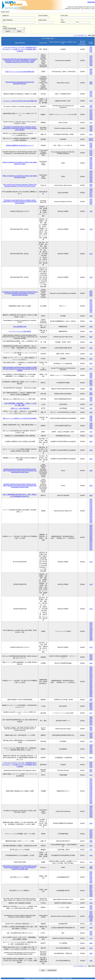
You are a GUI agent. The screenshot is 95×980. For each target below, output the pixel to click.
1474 (91, 899)
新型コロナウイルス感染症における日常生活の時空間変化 (20, 418)
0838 (91, 185)
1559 (91, 332)
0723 (91, 948)
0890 (91, 878)
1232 (91, 730)
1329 (91, 881)
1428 (91, 419)
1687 (91, 536)
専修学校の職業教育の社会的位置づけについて (20, 145)
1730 (91, 211)
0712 (91, 840)
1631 (91, 525)
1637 (91, 531)
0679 (91, 382)
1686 (91, 690)
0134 (91, 915)
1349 (91, 61)
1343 (91, 128)
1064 (91, 145)
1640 (91, 675)
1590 (91, 883)
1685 (91, 537)
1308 (91, 342)
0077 (91, 369)
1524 (91, 519)
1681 (91, 540)
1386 (91, 408)
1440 (91, 516)
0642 (91, 393)
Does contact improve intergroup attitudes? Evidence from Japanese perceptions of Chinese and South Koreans (20, 185)
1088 (91, 69)
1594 (91, 296)
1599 (91, 522)
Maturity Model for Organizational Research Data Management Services (20, 83)
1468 (91, 189)
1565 (91, 868)
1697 (91, 550)
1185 (91, 385)
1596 (91, 928)
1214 (91, 862)
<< (74, 35)
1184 (91, 123)
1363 (91, 412)
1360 (91, 416)
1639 (91, 530)
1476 (91, 354)
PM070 (91, 140)
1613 (91, 378)
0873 (91, 143)
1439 (91, 632)
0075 (91, 758)
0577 (91, 875)
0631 (91, 337)
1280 (91, 509)
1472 (91, 195)
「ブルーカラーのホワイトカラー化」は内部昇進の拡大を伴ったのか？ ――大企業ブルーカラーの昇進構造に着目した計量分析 (20, 49)
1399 (91, 867)
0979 (91, 770)
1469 (91, 190)
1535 (91, 663)
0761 (91, 49)
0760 (91, 47)
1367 (91, 148)
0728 (91, 842)
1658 (91, 527)
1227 (91, 57)
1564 (91, 823)
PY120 (91, 918)
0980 (91, 771)
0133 (91, 913)
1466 (91, 375)
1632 (91, 669)
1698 (91, 696)
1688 (91, 687)
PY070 (91, 139)
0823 (91, 384)
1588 (91, 84)
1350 (91, 512)
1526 (91, 855)
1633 (91, 534)
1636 (91, 681)
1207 (91, 404)
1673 (91, 547)
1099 (91, 729)
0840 (91, 398)
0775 (91, 876)
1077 (91, 713)
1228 (91, 505)
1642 (91, 672)
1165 (91, 502)
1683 (91, 539)
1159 (91, 186)
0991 (91, 359)
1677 (91, 544)
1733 (91, 432)
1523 (91, 64)
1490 (91, 129)
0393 (91, 873)
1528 (91, 348)
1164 (91, 56)
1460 (91, 421)
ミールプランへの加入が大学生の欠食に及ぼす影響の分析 (20, 101)
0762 (91, 50)
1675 (91, 545)
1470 (91, 192)
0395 (91, 380)
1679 (91, 542)
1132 (91, 879)
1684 (91, 693)
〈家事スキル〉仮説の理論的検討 (20, 408)
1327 (91, 775)
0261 (91, 872)
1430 (91, 515)
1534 (91, 321)
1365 (91, 146)
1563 (91, 471)
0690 (91, 495)
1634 (91, 684)
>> (86, 35)
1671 (91, 548)
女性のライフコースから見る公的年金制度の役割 (20, 72)
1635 (91, 533)
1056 (91, 394)
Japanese (91, 2)
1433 (91, 741)
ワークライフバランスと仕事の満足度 (20, 331)
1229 (91, 401)
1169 (91, 399)
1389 (91, 418)
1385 (91, 924)
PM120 (91, 916)
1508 (91, 155)
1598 (91, 65)
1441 (91, 635)
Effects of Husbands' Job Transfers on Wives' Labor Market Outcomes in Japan (20, 163)
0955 (91, 727)
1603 (91, 101)
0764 (91, 154)
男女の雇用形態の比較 (20, 327)
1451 (91, 436)
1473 (91, 197)
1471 (91, 193)
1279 (91, 59)
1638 (91, 678)
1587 (91, 82)
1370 (91, 700)
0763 (91, 52)
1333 (91, 126)
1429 (91, 62)
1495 (91, 131)
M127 (91, 134)
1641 (91, 528)
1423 (91, 373)
